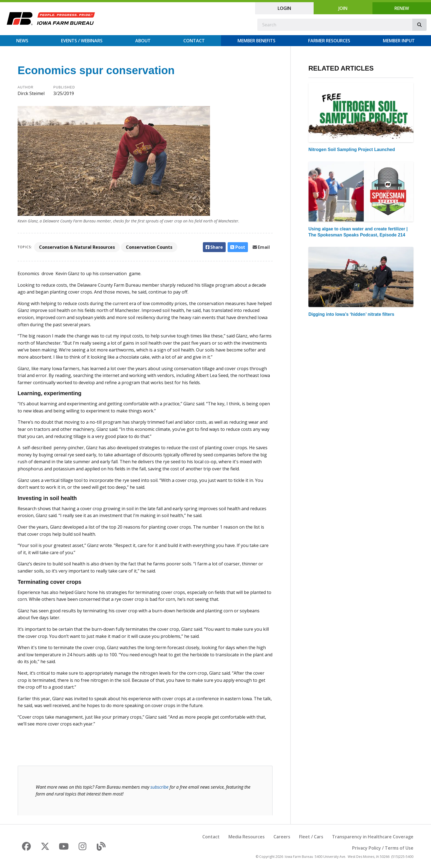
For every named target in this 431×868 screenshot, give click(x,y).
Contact (194, 41)
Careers (282, 837)
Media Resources (247, 837)
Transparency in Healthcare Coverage (373, 837)
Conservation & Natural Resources (77, 247)
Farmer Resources (329, 41)
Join (343, 8)
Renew (402, 8)
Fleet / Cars (311, 837)
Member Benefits (256, 41)
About (143, 41)
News (22, 41)
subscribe (159, 787)
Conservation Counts (149, 247)
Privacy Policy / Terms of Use (383, 848)
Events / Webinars (82, 41)
